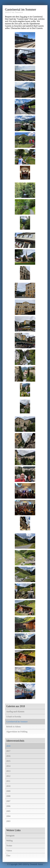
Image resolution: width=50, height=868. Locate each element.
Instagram (10, 836)
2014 (8, 766)
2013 (8, 771)
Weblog (9, 841)
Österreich (19, 12)
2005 (8, 811)
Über (8, 856)
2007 (8, 801)
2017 (8, 751)
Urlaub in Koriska (14, 717)
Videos (9, 851)
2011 (8, 781)
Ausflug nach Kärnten (15, 712)
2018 (8, 746)
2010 (8, 786)
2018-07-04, (10, 12)
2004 (8, 816)
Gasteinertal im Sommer (17, 722)
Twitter (9, 846)
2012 (8, 776)
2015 (8, 761)
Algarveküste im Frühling (17, 732)
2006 (8, 806)
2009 (8, 791)
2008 (8, 796)
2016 (8, 756)
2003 (8, 821)
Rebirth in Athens (13, 727)
